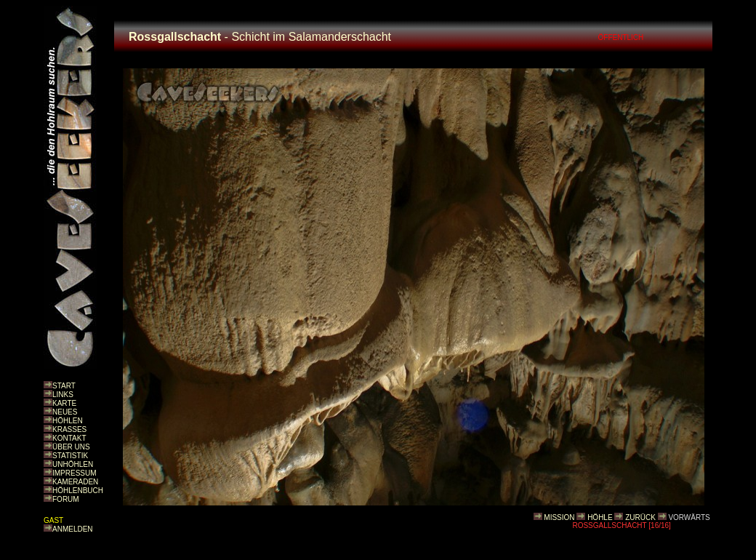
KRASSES (69, 429)
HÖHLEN (68, 421)
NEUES (65, 412)
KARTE (64, 403)
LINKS (63, 395)
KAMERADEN (75, 482)
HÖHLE (600, 517)
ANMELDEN (73, 529)
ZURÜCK (640, 517)
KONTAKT (69, 438)
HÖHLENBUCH (78, 491)
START (64, 386)
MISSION (559, 517)
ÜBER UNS (71, 447)
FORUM (66, 499)
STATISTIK (70, 456)
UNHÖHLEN (73, 464)
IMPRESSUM (75, 473)
